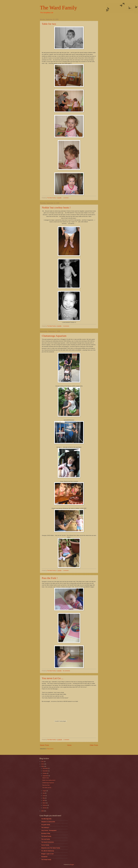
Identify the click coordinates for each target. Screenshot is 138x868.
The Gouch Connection (48, 842)
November (45, 771)
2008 (43, 811)
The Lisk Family (46, 839)
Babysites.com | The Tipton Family (51, 848)
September (46, 776)
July (44, 793)
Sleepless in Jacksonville (48, 822)
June (44, 796)
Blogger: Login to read (47, 854)
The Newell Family (46, 836)
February (45, 805)
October (45, 773)
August (45, 791)
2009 (43, 766)
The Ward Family (58, 8)
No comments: (67, 671)
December (45, 768)
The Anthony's (45, 828)
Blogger (72, 865)
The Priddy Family (46, 860)
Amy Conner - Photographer (49, 830)
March (44, 803)
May (44, 798)
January (45, 808)
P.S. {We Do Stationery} (48, 851)
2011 (43, 761)
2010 (43, 764)
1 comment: (66, 198)
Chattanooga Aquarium (54, 336)
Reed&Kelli (44, 857)
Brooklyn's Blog (46, 833)
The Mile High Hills (46, 819)
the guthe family (46, 825)
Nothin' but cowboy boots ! (56, 207)
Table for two (49, 24)
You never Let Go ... (53, 678)
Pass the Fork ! (50, 578)
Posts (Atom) (50, 749)
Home (69, 745)
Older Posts (94, 745)
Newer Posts (44, 745)
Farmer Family (45, 845)
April (44, 800)
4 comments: (66, 326)
